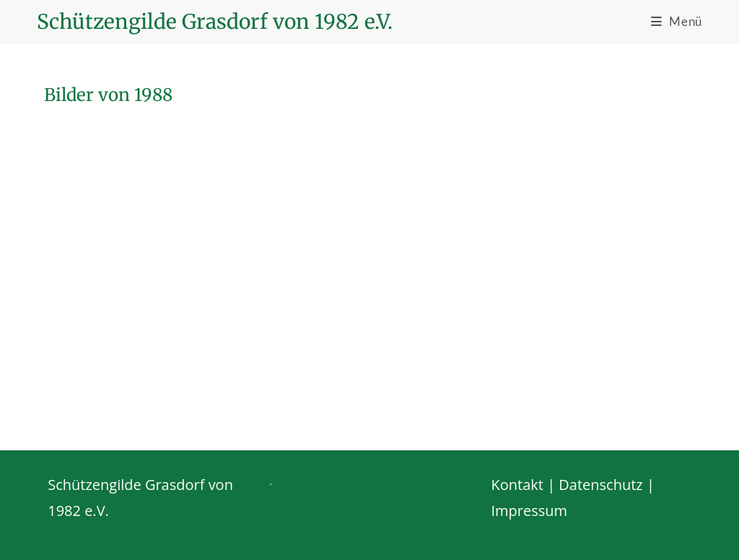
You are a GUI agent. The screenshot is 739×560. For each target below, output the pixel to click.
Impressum (530, 511)
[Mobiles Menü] (677, 21)
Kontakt (517, 485)
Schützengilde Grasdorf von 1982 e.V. (215, 22)
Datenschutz (600, 485)
